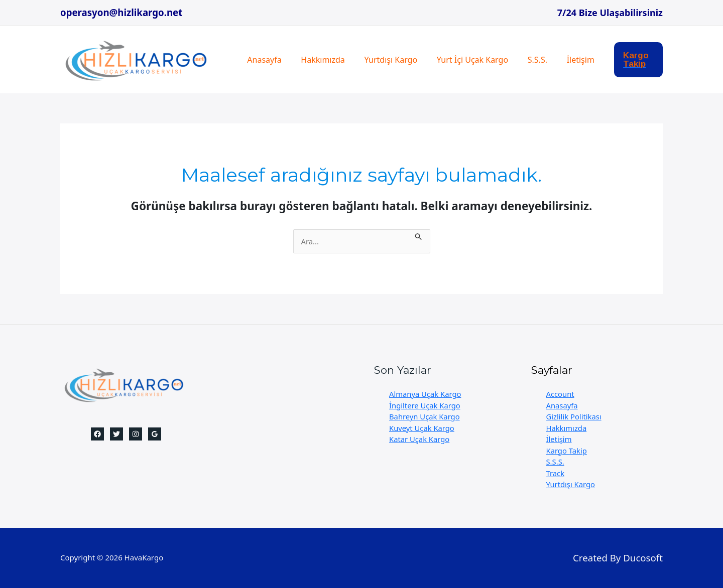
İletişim (562, 60)
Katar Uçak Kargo (420, 439)
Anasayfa (263, 60)
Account (561, 394)
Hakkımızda (318, 60)
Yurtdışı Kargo (383, 60)
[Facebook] (97, 434)
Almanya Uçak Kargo (426, 394)
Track (556, 473)
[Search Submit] (422, 235)
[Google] (155, 434)
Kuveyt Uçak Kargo (422, 428)
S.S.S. (522, 60)
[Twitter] (116, 434)
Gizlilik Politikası (574, 416)
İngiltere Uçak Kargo (425, 405)
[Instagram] (136, 434)
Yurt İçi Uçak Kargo (460, 60)
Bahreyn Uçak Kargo (425, 416)
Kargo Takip (567, 451)
